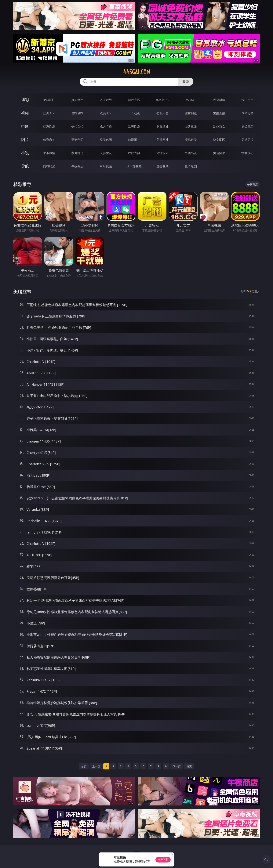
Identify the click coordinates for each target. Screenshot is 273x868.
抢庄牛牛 (247, 100)
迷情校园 (162, 153)
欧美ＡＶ (106, 113)
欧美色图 (106, 140)
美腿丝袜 (162, 140)
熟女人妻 (162, 113)
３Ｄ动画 (134, 113)
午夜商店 (77, 166)
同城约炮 (49, 166)
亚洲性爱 (49, 126)
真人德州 (77, 100)
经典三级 (191, 126)
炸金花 (191, 100)
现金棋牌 (219, 100)
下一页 (177, 766)
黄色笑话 (219, 153)
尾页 (189, 766)
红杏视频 (162, 166)
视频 (25, 113)
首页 (84, 766)
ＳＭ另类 (247, 113)
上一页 (96, 766)
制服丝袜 (162, 126)
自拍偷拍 (77, 113)
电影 (25, 126)
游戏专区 (134, 100)
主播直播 (219, 113)
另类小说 (191, 153)
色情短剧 (191, 166)
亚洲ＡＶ (49, 113)
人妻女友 (106, 153)
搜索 (186, 82)
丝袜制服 (191, 113)
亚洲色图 (77, 140)
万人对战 (106, 100)
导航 (25, 166)
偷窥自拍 (49, 140)
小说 (25, 153)
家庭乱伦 (77, 153)
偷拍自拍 (77, 126)
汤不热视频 (134, 166)
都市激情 (49, 153)
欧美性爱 (134, 126)
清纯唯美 (191, 140)
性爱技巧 (247, 153)
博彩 (25, 100)
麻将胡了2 (162, 100)
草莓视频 (106, 166)
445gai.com (137, 72)
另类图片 (247, 140)
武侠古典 (134, 153)
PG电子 (49, 100)
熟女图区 (219, 140)
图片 (25, 140)
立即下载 (163, 860)
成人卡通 (106, 126)
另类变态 (247, 126)
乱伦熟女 (219, 126)
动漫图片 (134, 140)
